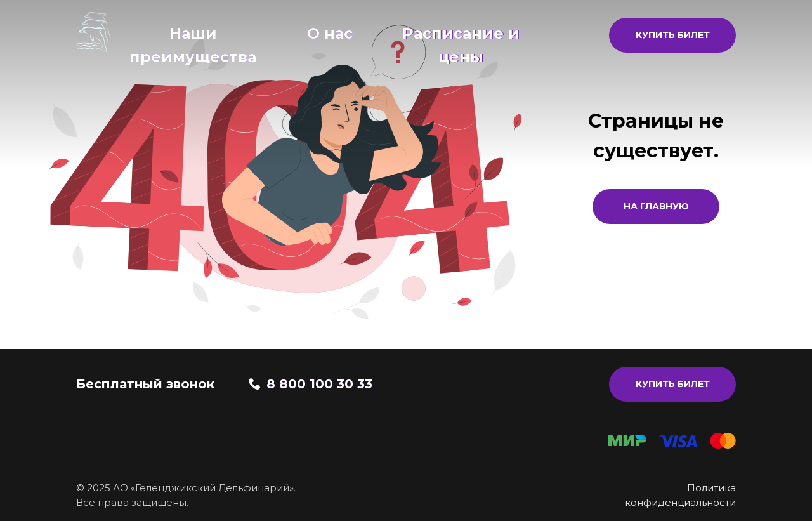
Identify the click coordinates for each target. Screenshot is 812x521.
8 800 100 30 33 (319, 384)
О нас (330, 33)
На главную (656, 206)
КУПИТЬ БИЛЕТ (673, 35)
